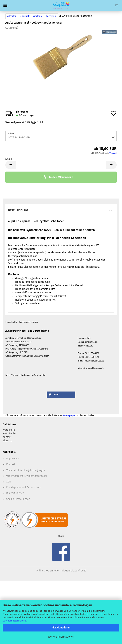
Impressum (13, 459)
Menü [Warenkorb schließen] (5, 5)
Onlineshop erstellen (48, 571)
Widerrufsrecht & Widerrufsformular (27, 476)
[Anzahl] (61, 165)
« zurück (25, 16)
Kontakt (11, 464)
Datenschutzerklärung (15, 621)
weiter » (38, 16)
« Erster (12, 16)
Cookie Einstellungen (18, 499)
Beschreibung (18, 210)
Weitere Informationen (61, 637)
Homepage (69, 416)
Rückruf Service (15, 493)
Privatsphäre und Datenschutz (24, 487)
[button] (11, 165)
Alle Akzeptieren (61, 628)
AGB (9, 482)
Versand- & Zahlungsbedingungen (26, 470)
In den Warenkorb (57, 177)
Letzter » (51, 16)
